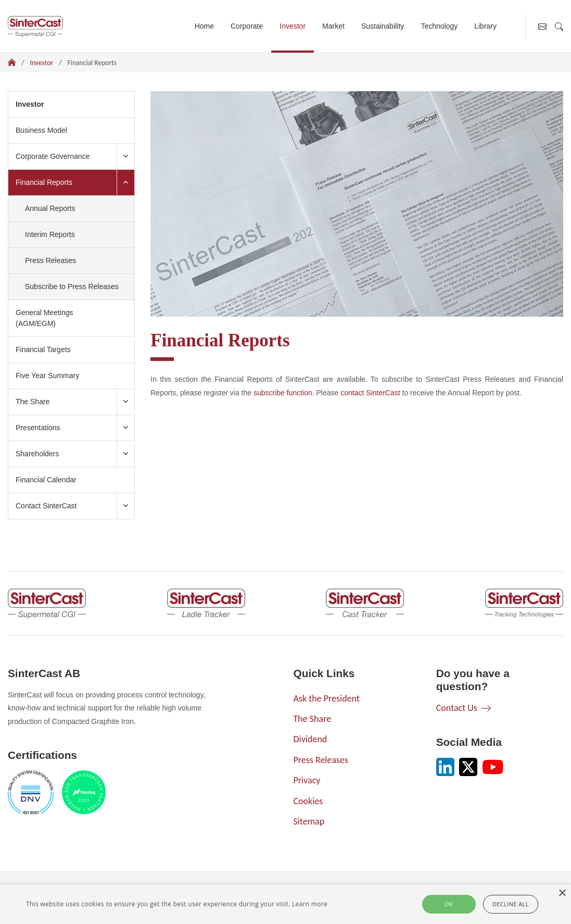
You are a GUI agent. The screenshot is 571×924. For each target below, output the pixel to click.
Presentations (38, 428)
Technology (439, 26)
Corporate (247, 26)
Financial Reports (48, 182)
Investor (293, 26)
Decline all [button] (511, 904)
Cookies (308, 801)
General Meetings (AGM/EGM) (45, 318)
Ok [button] (449, 904)
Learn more (310, 904)
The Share (33, 402)
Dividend (310, 739)
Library (485, 26)
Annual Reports (50, 208)
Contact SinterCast (46, 506)
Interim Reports (50, 234)
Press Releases (50, 260)
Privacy (307, 780)
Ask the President (327, 698)
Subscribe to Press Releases (72, 286)
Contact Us (457, 708)
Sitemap (309, 821)
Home (204, 26)
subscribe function (283, 393)
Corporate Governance (53, 156)
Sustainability (383, 26)
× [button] (562, 894)
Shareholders (37, 454)
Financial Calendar (46, 480)
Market (333, 26)
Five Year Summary (47, 376)
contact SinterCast (370, 393)
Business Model (41, 130)
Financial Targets (43, 349)
